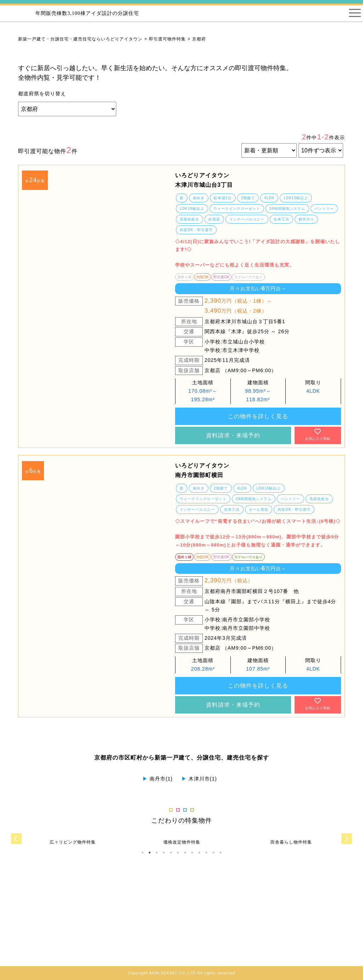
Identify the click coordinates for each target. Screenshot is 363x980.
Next (347, 839)
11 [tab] (213, 853)
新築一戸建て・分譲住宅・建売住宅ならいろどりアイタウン (80, 39)
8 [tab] (192, 853)
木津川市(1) (199, 779)
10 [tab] (206, 853)
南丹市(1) (158, 779)
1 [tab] (143, 853)
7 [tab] (185, 853)
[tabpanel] (94, 194)
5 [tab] (171, 853)
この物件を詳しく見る (258, 416)
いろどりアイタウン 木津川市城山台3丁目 (204, 180)
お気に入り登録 (318, 434)
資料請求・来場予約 (233, 435)
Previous (16, 839)
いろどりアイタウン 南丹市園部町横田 (202, 470)
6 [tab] (178, 853)
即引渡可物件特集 (167, 39)
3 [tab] (157, 853)
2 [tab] (150, 853)
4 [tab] (164, 853)
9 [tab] (199, 853)
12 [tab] (220, 853)
